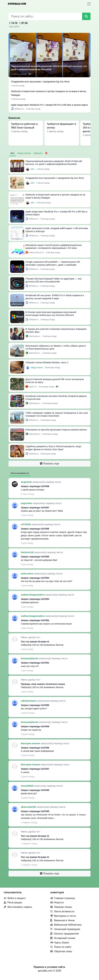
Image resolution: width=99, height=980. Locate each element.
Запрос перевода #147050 (35, 705)
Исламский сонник (63, 938)
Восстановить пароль (18, 907)
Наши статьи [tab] (24, 153)
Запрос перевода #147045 (35, 811)
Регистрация (13, 902)
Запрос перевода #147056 (35, 529)
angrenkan (27, 503)
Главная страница (63, 898)
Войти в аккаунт (15, 898)
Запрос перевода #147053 (35, 599)
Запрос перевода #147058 (35, 486)
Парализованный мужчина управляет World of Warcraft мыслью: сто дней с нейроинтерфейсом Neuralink (49, 68)
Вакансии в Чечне (62, 920)
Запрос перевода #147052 (35, 620)
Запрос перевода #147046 (35, 790)
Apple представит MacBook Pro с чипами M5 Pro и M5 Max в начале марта (49, 105)
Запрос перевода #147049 (35, 726)
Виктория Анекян (31, 743)
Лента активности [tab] (20, 473)
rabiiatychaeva (29, 701)
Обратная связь (61, 951)
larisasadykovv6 (30, 658)
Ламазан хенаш (61, 907)
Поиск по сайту (61, 947)
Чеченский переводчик (65, 929)
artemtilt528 (27, 786)
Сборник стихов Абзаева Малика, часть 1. (47, 362)
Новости (57, 902)
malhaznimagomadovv (33, 595)
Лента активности (62, 911)
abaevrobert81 (29, 807)
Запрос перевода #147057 (35, 508)
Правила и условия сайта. (49, 967)
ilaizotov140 (28, 552)
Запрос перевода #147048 (35, 748)
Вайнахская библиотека (66, 925)
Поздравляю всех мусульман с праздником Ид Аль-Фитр (40, 82)
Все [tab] (13, 153)
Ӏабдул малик (37, 367)
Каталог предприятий (64, 934)
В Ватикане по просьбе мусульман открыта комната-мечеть (56, 430)
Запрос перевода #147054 (35, 578)
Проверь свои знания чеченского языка (43, 684)
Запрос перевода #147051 (35, 663)
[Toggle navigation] (89, 4)
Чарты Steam (60, 943)
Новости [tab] (38, 153)
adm (33, 169)
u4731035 (26, 524)
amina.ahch (27, 574)
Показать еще (49, 464)
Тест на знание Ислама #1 (35, 642)
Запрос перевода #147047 (35, 769)
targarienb (27, 482)
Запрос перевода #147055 (35, 557)
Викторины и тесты (63, 916)
